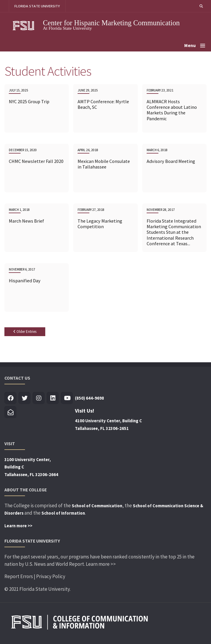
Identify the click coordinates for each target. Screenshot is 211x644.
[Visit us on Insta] (39, 398)
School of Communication (97, 506)
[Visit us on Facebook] (10, 398)
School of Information (63, 513)
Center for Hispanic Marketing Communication (112, 23)
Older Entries (25, 332)
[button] (201, 6)
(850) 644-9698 (89, 398)
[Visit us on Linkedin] (53, 398)
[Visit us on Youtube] (67, 398)
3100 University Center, (28, 460)
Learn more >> (18, 526)
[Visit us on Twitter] (25, 398)
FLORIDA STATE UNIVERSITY (37, 6)
